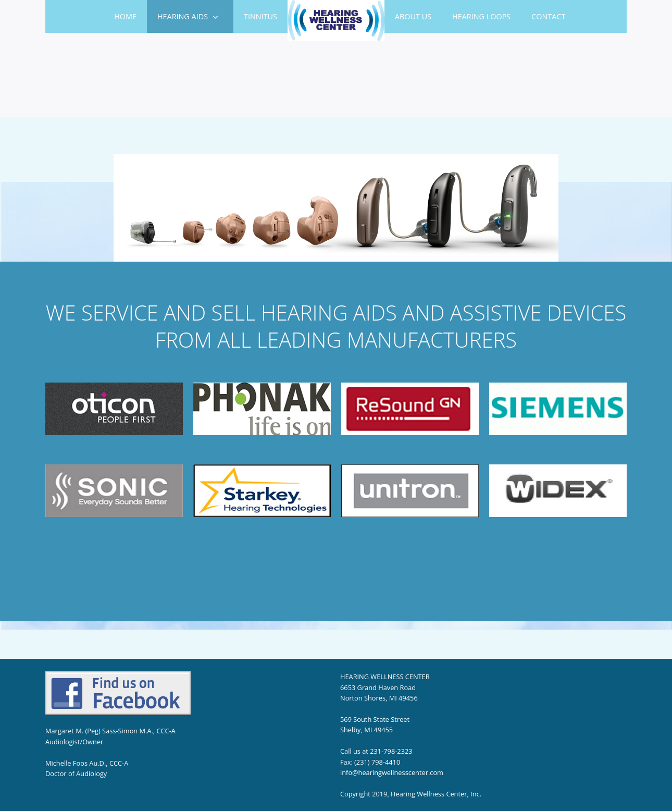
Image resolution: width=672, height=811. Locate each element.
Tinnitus (260, 16)
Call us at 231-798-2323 (376, 751)
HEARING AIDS (183, 16)
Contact (548, 16)
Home (125, 16)
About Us (413, 16)
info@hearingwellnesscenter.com (392, 772)
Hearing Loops (481, 16)
